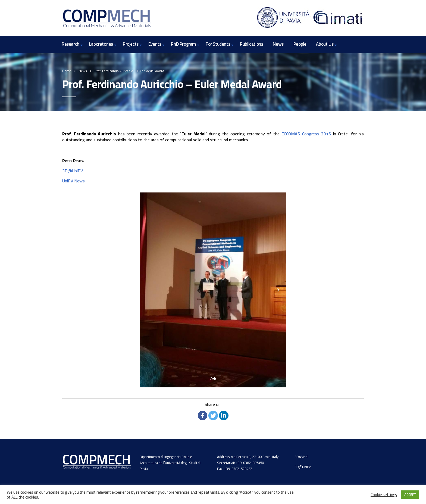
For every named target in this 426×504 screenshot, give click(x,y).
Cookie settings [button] (384, 495)
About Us (325, 44)
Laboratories (101, 44)
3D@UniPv (303, 468)
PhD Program (183, 44)
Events (155, 44)
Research (71, 44)
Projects (131, 44)
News (278, 44)
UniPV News (73, 181)
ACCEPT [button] (410, 494)
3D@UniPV (73, 171)
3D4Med (301, 458)
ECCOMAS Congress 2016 (306, 134)
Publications (251, 44)
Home (67, 71)
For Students (218, 44)
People (300, 44)
